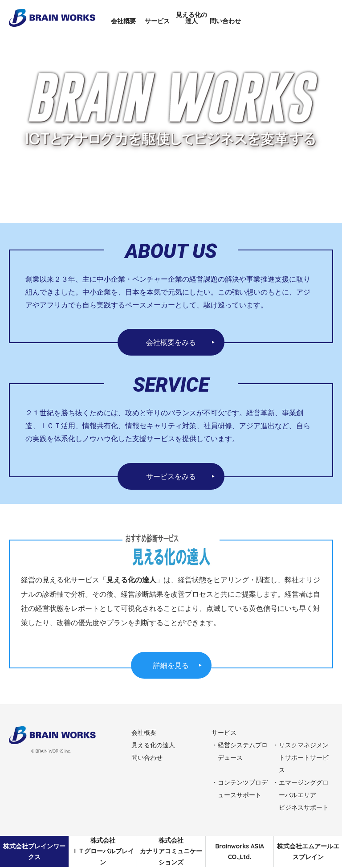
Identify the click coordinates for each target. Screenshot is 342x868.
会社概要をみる (171, 342)
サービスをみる (171, 476)
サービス (157, 21)
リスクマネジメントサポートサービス (304, 757)
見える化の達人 (191, 18)
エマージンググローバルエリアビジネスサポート (304, 795)
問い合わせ (225, 21)
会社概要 (123, 21)
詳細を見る (171, 665)
